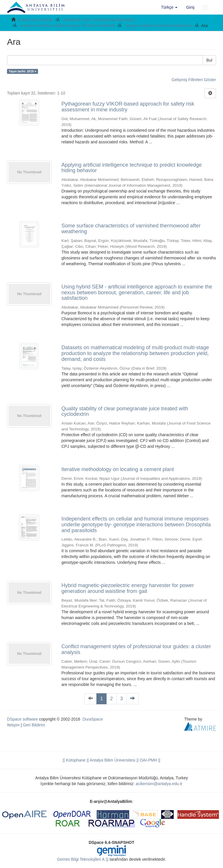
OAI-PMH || (149, 760)
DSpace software (23, 719)
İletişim (13, 725)
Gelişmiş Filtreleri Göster (194, 80)
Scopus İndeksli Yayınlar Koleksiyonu (159, 26)
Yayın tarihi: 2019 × (23, 71)
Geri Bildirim (34, 725)
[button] (169, 7)
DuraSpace (93, 719)
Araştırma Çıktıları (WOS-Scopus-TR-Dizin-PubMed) (68, 26)
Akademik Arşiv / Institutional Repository (99, 20)
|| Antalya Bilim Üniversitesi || (112, 760)
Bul (209, 60)
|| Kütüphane (74, 760)
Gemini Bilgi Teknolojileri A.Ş (83, 859)
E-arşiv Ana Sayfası (35, 20)
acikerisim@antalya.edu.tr (159, 784)
